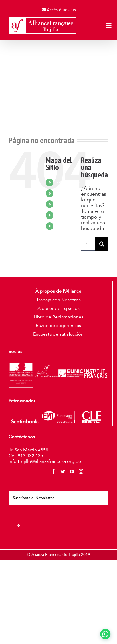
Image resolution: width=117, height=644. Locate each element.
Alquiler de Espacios (58, 308)
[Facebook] (53, 471)
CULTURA (67, 193)
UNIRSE (65, 215)
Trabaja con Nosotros (58, 300)
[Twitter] (63, 471)
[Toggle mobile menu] (109, 26)
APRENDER (69, 182)
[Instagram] (81, 471)
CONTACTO (70, 226)
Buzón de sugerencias (58, 326)
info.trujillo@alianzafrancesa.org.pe (45, 461)
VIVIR (62, 204)
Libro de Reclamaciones (58, 317)
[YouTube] (72, 471)
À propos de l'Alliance (58, 291)
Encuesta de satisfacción (58, 334)
